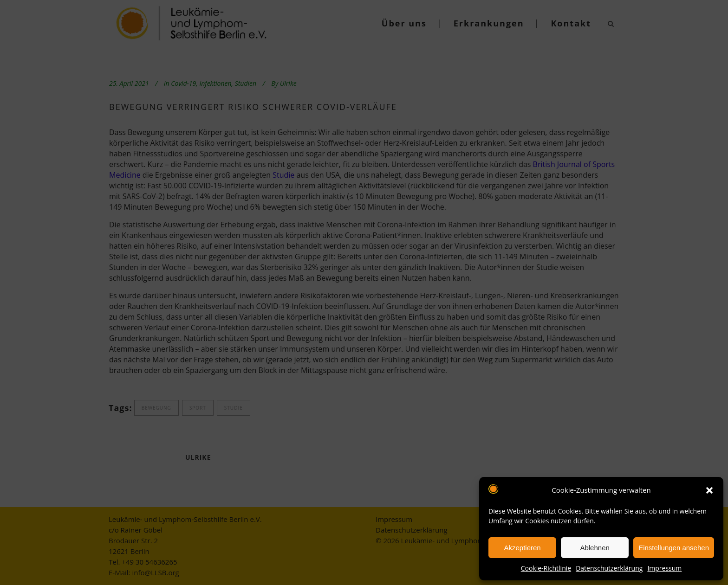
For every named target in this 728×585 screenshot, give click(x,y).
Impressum (664, 568)
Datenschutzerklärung (609, 568)
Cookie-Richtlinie (546, 568)
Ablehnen (595, 548)
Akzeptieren (522, 548)
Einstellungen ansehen (674, 548)
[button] (709, 490)
